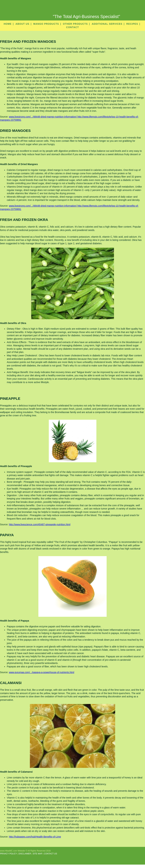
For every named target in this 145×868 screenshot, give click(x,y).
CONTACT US (50, 854)
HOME (8, 24)
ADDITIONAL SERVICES (107, 24)
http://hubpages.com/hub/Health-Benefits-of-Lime (35, 837)
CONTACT (72, 27)
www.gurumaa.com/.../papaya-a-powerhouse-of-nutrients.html (42, 672)
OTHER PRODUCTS (75, 24)
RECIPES (132, 24)
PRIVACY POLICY (8, 854)
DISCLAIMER (25, 854)
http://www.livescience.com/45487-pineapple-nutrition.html (40, 524)
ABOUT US (22, 24)
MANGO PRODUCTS (46, 24)
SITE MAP (38, 854)
